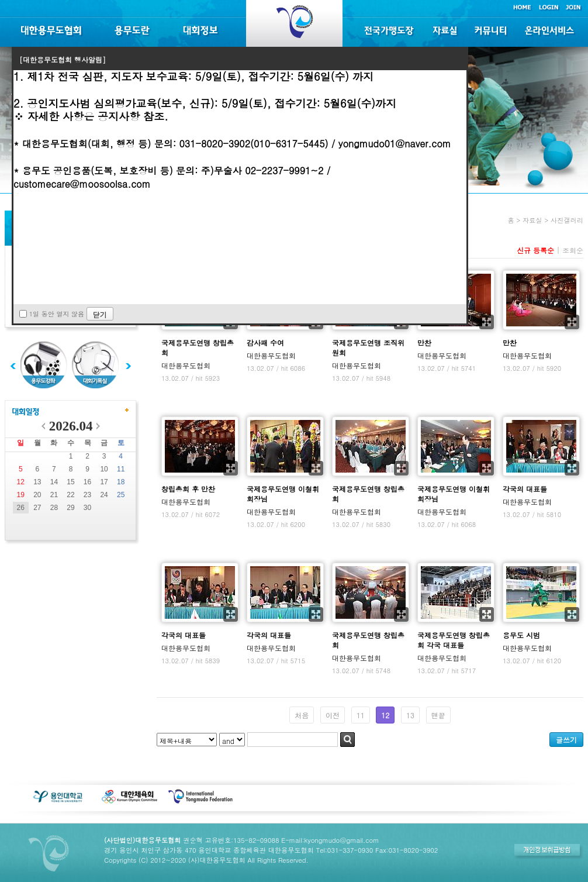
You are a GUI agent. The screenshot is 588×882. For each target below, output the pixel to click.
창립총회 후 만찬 (188, 489)
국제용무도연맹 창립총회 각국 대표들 (454, 640)
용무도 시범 (521, 635)
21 (54, 495)
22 (70, 495)
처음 (302, 715)
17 (104, 482)
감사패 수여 (265, 342)
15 (70, 482)
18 (121, 482)
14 (54, 482)
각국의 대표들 (525, 489)
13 (37, 482)
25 (121, 495)
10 (104, 469)
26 (21, 508)
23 (87, 495)
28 (54, 508)
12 (21, 482)
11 (121, 469)
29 (70, 508)
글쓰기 (566, 740)
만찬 (424, 342)
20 (37, 495)
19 (21, 495)
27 (37, 508)
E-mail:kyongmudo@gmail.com (330, 840)
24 (104, 495)
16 (87, 482)
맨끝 (438, 715)
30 (87, 508)
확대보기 (487, 322)
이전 (333, 715)
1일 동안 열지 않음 (57, 314)
